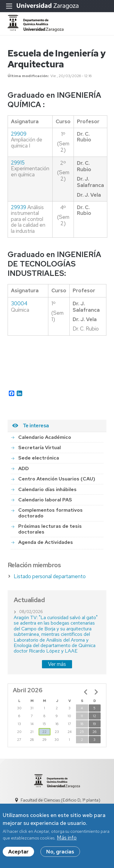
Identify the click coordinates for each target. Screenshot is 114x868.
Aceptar (18, 852)
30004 (19, 303)
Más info (67, 839)
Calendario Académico (45, 437)
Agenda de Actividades (46, 542)
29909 (19, 134)
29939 (19, 207)
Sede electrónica (39, 458)
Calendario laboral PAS (45, 500)
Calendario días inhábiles (47, 489)
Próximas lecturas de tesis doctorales (50, 529)
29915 (18, 163)
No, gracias (60, 852)
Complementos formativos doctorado (50, 513)
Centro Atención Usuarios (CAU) (57, 479)
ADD (24, 468)
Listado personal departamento (50, 576)
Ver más (57, 664)
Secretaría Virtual (40, 448)
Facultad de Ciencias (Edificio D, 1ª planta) (60, 800)
